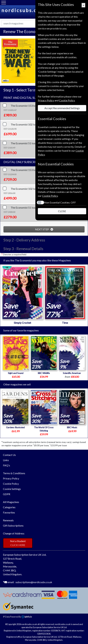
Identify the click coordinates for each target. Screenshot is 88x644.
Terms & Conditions (14, 473)
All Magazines (11, 502)
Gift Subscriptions (13, 525)
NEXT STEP (42, 229)
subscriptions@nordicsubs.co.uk (34, 582)
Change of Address (14, 533)
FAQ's (6, 465)
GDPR (7, 494)
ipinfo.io (27, 617)
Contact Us (9, 455)
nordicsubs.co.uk (25, 10)
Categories (9, 507)
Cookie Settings (12, 489)
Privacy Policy (11, 478)
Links (6, 460)
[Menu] (4, 3)
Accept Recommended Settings (62, 108)
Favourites (9, 512)
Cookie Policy (11, 484)
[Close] (83, 5)
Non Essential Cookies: (60, 202)
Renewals (8, 520)
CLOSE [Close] (62, 211)
